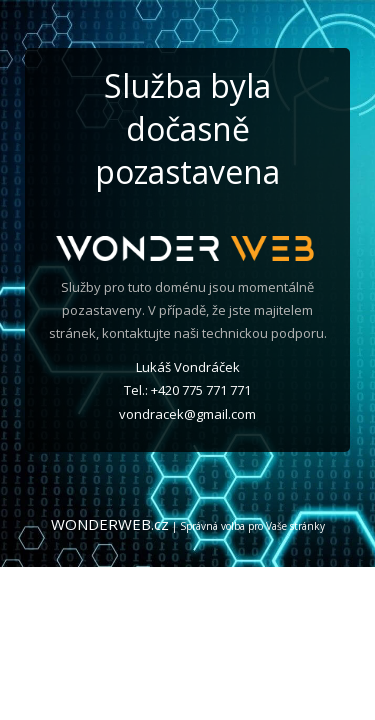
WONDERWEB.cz (110, 524)
